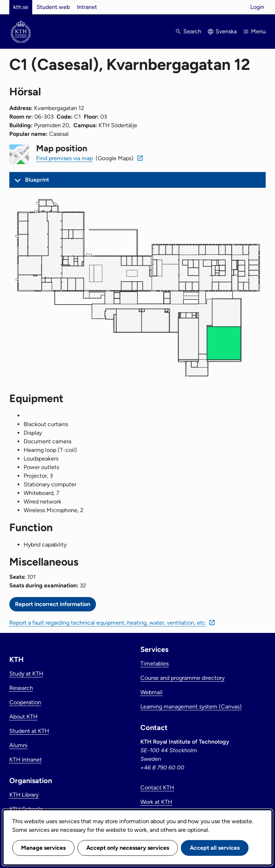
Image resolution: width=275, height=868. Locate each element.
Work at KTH (156, 802)
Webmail (151, 692)
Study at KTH (26, 674)
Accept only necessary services (128, 848)
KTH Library (24, 795)
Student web (53, 7)
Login (257, 7)
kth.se (21, 7)
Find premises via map (64, 158)
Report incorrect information (53, 604)
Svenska (226, 31)
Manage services (43, 848)
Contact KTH (157, 788)
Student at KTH (29, 731)
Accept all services (215, 848)
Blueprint (37, 180)
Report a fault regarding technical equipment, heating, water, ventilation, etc (107, 623)
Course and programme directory (182, 678)
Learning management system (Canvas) (191, 707)
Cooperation (25, 702)
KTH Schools (26, 809)
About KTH (23, 717)
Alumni (18, 745)
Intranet (87, 7)
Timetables (155, 664)
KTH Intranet (26, 760)
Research (21, 688)
